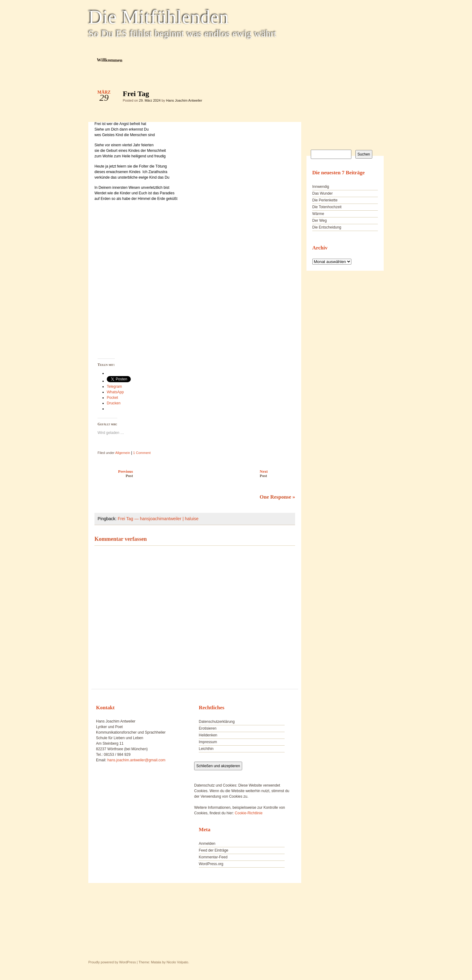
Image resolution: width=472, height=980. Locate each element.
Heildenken (208, 735)
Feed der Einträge (214, 850)
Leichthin (206, 749)
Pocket (112, 398)
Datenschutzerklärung (217, 722)
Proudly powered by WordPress (112, 962)
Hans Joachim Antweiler (184, 100)
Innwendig (321, 187)
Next (279, 474)
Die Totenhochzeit (327, 207)
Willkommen (110, 60)
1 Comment (142, 453)
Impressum (208, 742)
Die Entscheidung (327, 227)
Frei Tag (285, 95)
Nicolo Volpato (177, 962)
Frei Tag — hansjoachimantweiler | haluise (158, 519)
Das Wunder (322, 193)
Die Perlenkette (325, 200)
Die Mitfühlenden (159, 17)
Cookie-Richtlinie (249, 813)
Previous (112, 474)
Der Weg (320, 221)
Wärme (318, 214)
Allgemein (122, 453)
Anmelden (207, 844)
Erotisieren (208, 728)
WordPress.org (211, 864)
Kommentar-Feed (213, 857)
